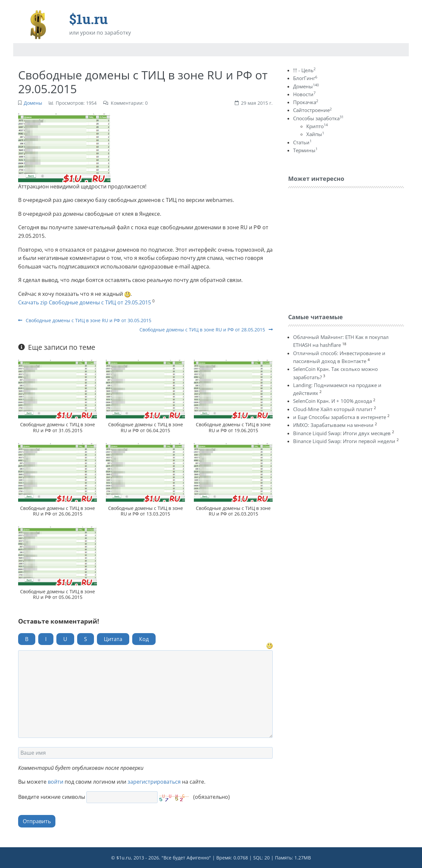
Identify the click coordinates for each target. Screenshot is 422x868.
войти (56, 782)
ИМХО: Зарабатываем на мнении (333, 425)
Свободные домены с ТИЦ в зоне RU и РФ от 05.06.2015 (58, 594)
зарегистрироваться (154, 782)
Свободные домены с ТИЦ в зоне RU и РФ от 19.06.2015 (233, 427)
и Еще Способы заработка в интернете (340, 417)
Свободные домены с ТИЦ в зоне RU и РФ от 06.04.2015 (146, 427)
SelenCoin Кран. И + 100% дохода (332, 401)
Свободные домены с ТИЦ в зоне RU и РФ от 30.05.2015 (85, 320)
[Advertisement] (338, 249)
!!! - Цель (304, 70)
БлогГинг (305, 78)
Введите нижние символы (52, 797)
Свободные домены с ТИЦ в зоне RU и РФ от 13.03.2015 (146, 511)
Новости (304, 94)
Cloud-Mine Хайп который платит (333, 409)
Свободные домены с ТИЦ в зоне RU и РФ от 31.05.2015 (58, 427)
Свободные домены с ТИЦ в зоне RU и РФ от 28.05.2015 (206, 330)
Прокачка (306, 102)
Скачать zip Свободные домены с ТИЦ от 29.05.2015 (85, 302)
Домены (33, 103)
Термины (305, 150)
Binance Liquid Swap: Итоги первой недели (344, 441)
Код (144, 639)
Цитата (113, 639)
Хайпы (315, 134)
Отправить (37, 821)
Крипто (317, 126)
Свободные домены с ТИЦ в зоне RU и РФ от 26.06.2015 (58, 511)
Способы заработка (318, 118)
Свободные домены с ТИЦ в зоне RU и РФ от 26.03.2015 (233, 511)
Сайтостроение (312, 110)
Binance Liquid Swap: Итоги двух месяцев (342, 433)
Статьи (302, 142)
